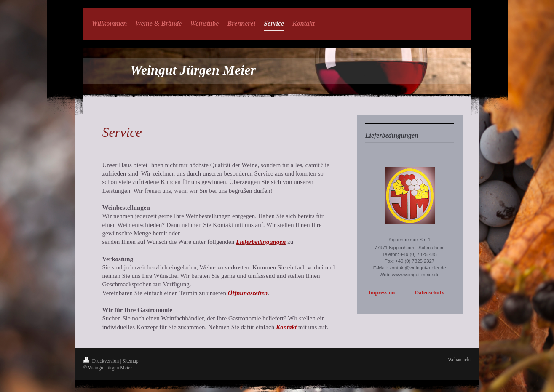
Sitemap (130, 361)
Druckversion (102, 361)
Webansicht (459, 360)
